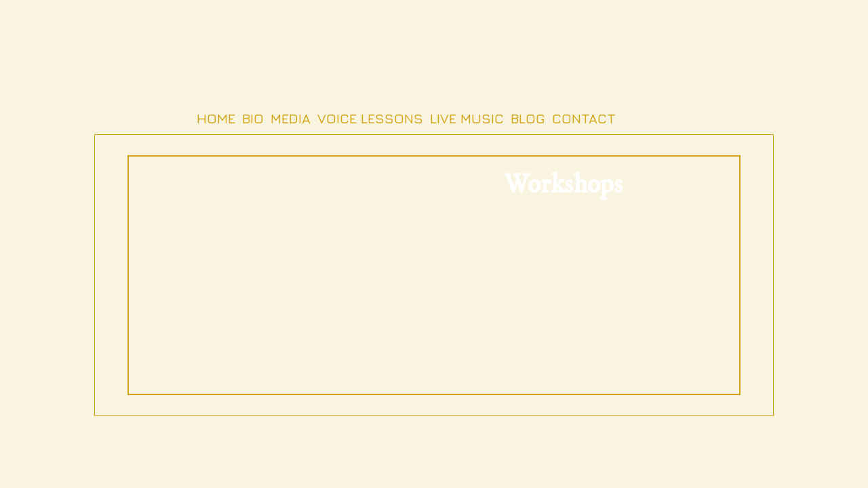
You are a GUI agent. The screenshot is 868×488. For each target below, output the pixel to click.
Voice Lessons (370, 118)
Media (291, 118)
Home (216, 118)
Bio (253, 118)
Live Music (467, 118)
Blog (528, 118)
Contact (584, 118)
